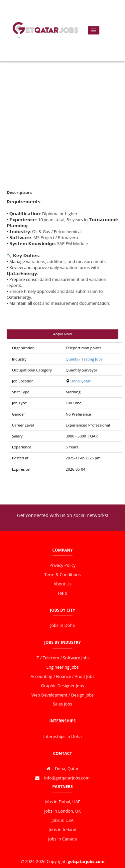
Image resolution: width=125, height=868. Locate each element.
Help (62, 593)
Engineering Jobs (62, 667)
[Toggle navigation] (94, 30)
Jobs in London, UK (62, 811)
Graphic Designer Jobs (62, 686)
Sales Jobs (62, 704)
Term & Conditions (62, 575)
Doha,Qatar (81, 381)
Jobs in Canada (62, 839)
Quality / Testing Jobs (84, 359)
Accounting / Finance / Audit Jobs (62, 676)
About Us (62, 584)
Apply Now (63, 334)
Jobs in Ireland (62, 830)
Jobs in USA (62, 820)
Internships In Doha (62, 736)
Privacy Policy (63, 565)
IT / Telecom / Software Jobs (62, 658)
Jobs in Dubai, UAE (62, 802)
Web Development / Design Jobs (62, 695)
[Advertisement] (62, 115)
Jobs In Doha (62, 625)
